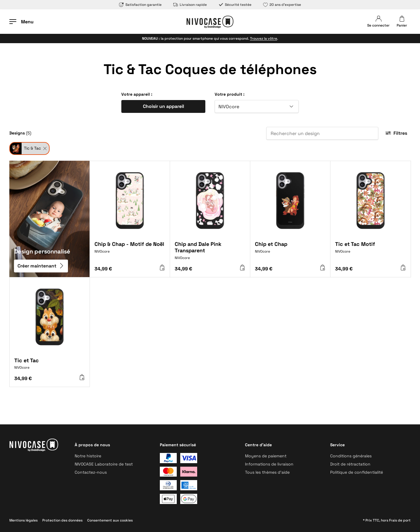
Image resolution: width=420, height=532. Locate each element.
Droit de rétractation (350, 464)
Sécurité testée (235, 5)
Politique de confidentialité (357, 472)
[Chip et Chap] (290, 251)
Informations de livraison (269, 464)
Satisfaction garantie (140, 5)
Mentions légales (23, 520)
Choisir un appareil (163, 106)
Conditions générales (351, 456)
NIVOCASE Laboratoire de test (104, 464)
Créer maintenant (41, 266)
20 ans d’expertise (282, 5)
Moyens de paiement (266, 456)
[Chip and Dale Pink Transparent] (210, 253)
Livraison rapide (190, 5)
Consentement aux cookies (110, 520)
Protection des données (62, 520)
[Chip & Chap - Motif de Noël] (130, 251)
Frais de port (400, 520)
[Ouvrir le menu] (21, 22)
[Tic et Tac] (50, 366)
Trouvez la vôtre (264, 38)
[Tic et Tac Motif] (370, 251)
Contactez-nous (91, 472)
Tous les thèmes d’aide (267, 472)
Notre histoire (88, 456)
